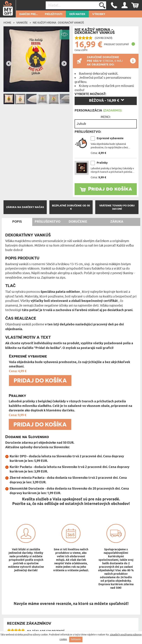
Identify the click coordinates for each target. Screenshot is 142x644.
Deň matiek (77, 14)
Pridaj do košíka (110, 189)
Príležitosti (54, 14)
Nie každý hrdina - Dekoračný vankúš (58, 23)
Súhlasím (76, 639)
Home (7, 23)
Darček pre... (29, 14)
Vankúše (22, 23)
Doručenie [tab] (78, 222)
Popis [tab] (17, 222)
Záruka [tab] (117, 222)
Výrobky (99, 14)
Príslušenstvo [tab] (48, 222)
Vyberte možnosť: (90, 94)
